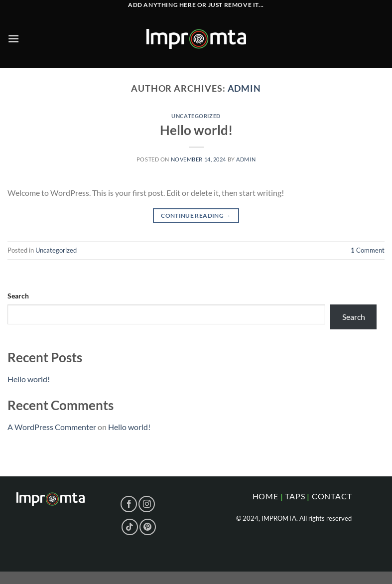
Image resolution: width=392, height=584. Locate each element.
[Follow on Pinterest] (148, 527)
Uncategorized (196, 116)
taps (295, 496)
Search (18, 296)
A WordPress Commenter (52, 427)
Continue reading (196, 216)
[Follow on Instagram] (147, 504)
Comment (368, 250)
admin (245, 88)
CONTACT (332, 496)
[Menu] (13, 39)
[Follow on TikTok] (130, 527)
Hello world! (196, 130)
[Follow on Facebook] (129, 504)
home (265, 496)
